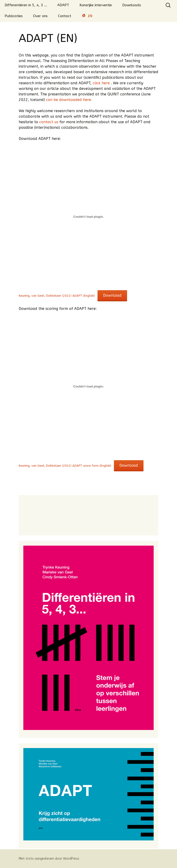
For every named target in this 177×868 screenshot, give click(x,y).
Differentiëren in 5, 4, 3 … (26, 5)
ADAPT (63, 5)
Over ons (40, 16)
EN (87, 16)
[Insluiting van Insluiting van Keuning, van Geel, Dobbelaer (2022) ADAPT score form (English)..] (88, 387)
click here (102, 83)
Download (112, 295)
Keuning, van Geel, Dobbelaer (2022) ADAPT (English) (57, 296)
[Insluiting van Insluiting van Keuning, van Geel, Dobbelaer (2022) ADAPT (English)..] (88, 217)
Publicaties (14, 16)
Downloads (132, 5)
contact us (49, 122)
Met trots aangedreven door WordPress (49, 859)
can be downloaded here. (68, 100)
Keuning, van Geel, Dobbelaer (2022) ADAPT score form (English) (65, 466)
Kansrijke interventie (96, 5)
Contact (65, 16)
